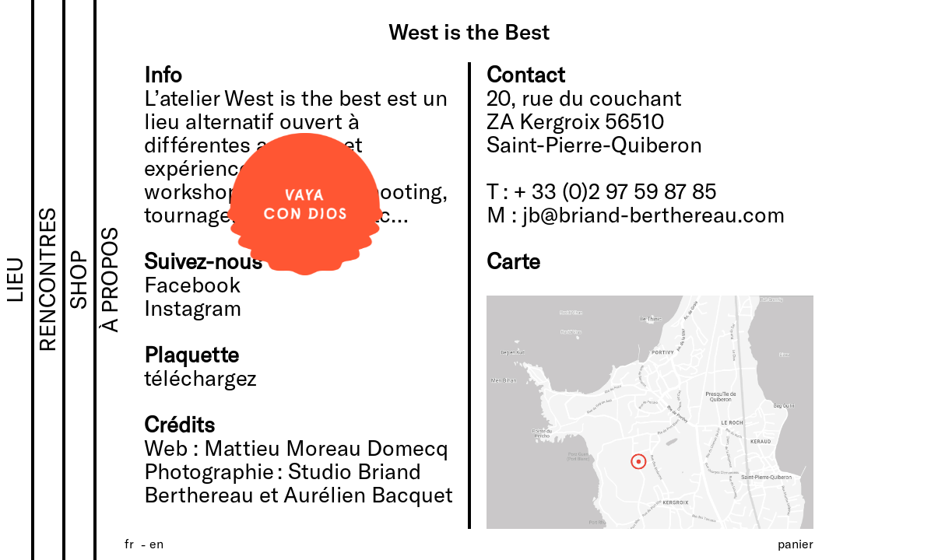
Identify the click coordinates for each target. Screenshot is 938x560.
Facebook (192, 284)
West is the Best (469, 31)
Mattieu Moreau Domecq (326, 447)
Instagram (193, 307)
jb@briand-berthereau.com (653, 214)
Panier (796, 543)
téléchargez (200, 377)
